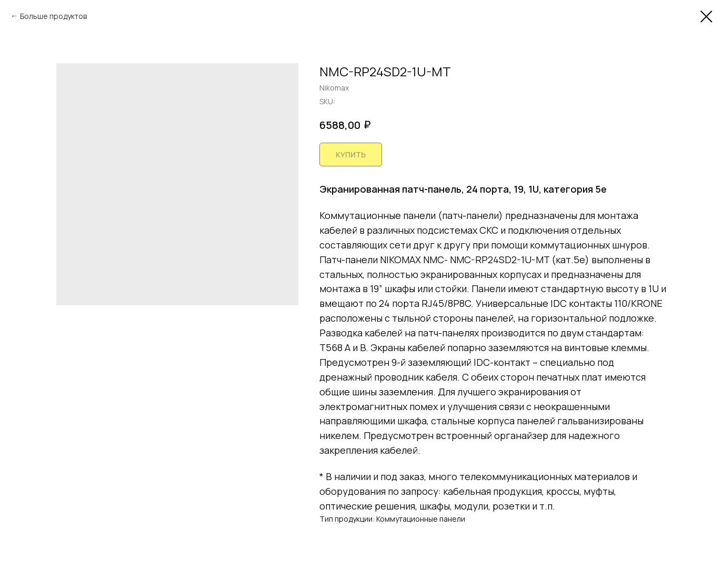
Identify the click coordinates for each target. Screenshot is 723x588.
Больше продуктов (53, 16)
